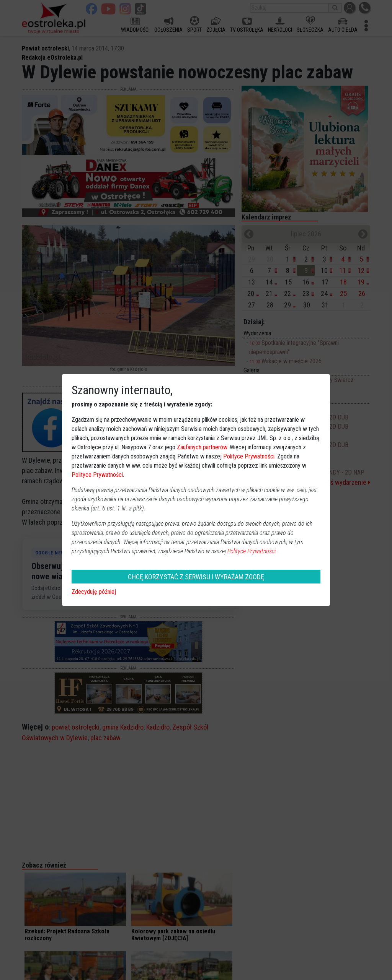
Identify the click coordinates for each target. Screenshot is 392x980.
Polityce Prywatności (249, 456)
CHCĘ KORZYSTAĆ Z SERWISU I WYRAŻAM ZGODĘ (196, 577)
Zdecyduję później (94, 592)
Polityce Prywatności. (252, 551)
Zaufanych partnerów (202, 447)
